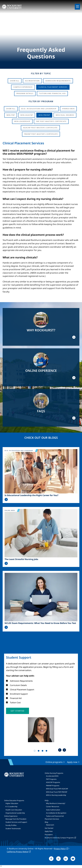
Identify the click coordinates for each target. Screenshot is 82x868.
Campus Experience (23, 87)
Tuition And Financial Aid (52, 93)
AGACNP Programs (53, 782)
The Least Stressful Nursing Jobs (21, 559)
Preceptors (49, 835)
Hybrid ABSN (68, 109)
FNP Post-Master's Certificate (51, 121)
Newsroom (50, 825)
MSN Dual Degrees (65, 115)
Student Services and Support (16, 822)
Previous (60, 750)
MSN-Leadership (22, 121)
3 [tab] (43, 751)
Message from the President (16, 819)
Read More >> (6, 499)
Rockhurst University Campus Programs (59, 838)
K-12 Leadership (11, 807)
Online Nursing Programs (54, 773)
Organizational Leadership (15, 813)
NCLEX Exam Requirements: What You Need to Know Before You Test (40, 623)
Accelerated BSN (52, 776)
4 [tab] (47, 751)
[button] (17, 711)
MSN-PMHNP (44, 115)
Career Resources (53, 807)
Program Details (25, 93)
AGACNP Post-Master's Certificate (40, 128)
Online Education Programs (14, 800)
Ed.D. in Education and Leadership (39, 109)
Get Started (49, 828)
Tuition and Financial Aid (55, 816)
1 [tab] (35, 751)
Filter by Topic (41, 73)
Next (64, 750)
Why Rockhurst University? (56, 803)
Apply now (72, 762)
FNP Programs (51, 779)
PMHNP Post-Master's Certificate (41, 134)
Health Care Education (14, 810)
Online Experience (11, 816)
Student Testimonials (13, 829)
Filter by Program (41, 101)
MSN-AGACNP (27, 115)
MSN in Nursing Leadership (56, 795)
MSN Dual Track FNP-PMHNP (57, 792)
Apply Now (49, 831)
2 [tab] (39, 751)
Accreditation (32, 81)
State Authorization (53, 810)
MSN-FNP (11, 115)
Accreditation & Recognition (56, 813)
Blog (46, 822)
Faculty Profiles (11, 825)
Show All (15, 81)
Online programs (54, 762)
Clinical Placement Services (53, 87)
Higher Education (12, 803)
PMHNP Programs (53, 786)
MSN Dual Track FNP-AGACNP (57, 789)
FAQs (47, 800)
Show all (11, 109)
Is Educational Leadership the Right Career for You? (31, 495)
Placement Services (52, 819)
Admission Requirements (58, 81)
